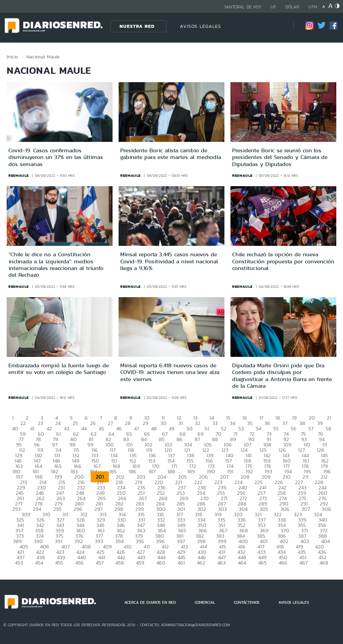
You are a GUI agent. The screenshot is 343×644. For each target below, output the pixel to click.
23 (41, 423)
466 (283, 563)
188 (171, 471)
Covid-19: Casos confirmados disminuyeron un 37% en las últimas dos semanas (56, 157)
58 (328, 428)
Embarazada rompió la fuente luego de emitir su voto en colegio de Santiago (59, 369)
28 (128, 423)
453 (19, 563)
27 (110, 423)
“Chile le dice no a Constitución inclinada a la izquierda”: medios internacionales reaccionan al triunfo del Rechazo (56, 264)
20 (312, 418)
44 (84, 428)
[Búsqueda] (278, 26)
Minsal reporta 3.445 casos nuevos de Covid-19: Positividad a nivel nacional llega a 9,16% (169, 261)
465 (262, 563)
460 (161, 563)
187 (152, 471)
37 (285, 423)
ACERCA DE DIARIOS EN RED (150, 602)
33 (215, 423)
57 (311, 428)
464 (242, 563)
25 (75, 423)
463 (222, 563)
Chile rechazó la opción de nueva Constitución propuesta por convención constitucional (283, 261)
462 (201, 563)
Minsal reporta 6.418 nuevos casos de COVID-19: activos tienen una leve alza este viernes (170, 372)
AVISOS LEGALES (200, 26)
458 (120, 563)
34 (232, 423)
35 (250, 423)
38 (302, 423)
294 (37, 509)
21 (329, 418)
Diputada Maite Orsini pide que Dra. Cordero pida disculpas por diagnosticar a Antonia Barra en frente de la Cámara (282, 375)
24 (58, 423)
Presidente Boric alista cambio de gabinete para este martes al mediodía (171, 154)
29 (146, 423)
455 (59, 563)
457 (100, 563)
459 (140, 563)
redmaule (19, 175)
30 (163, 423)
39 (320, 423)
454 (39, 563)
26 (93, 423)
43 (67, 428)
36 (267, 423)
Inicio (12, 57)
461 (181, 563)
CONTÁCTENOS (247, 602)
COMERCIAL (205, 602)
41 (32, 428)
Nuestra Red (137, 26)
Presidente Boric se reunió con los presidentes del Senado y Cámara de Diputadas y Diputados (280, 157)
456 (80, 563)
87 (197, 439)
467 (303, 563)
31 (181, 423)
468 (324, 563)
